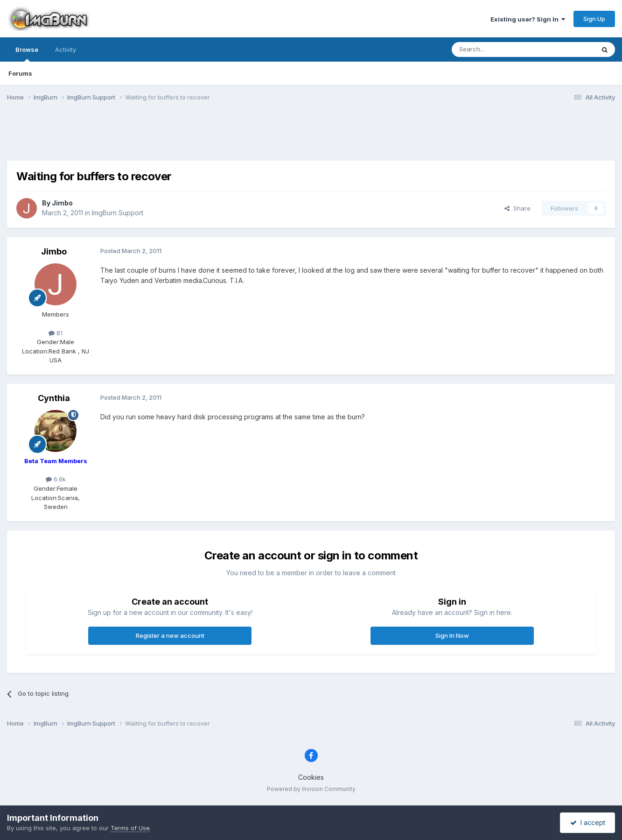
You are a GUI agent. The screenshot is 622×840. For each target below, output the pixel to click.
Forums (20, 73)
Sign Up (594, 19)
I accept (588, 822)
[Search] (499, 49)
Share (517, 208)
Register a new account (170, 635)
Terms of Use (130, 828)
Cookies (311, 777)
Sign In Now (452, 635)
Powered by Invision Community (311, 789)
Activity (66, 49)
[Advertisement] (311, 137)
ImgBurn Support (118, 213)
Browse (27, 54)
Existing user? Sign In (528, 19)
